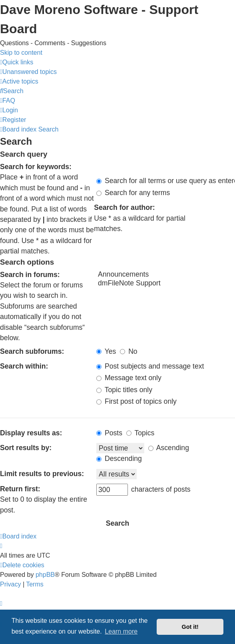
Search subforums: (32, 351)
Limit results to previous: (42, 474)
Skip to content (21, 53)
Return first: (20, 489)
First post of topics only (136, 401)
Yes (106, 351)
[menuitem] (28, 72)
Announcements (166, 275)
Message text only (129, 378)
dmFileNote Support (166, 283)
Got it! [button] (190, 627)
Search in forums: (30, 275)
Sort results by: (26, 448)
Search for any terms (133, 193)
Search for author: (124, 207)
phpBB (45, 575)
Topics (140, 433)
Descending (119, 459)
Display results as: (31, 433)
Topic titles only (124, 390)
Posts (109, 433)
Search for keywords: (36, 167)
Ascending (169, 448)
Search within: (24, 366)
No (128, 351)
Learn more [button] (121, 631)
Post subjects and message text (150, 366)
